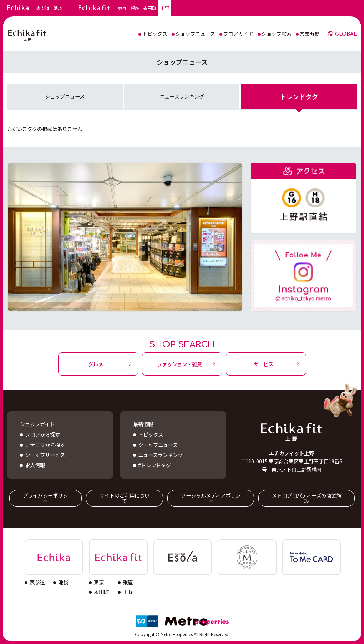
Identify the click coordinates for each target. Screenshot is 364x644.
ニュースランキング (182, 96)
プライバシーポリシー (45, 498)
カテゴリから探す (45, 445)
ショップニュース (65, 96)
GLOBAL (346, 34)
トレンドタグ (299, 96)
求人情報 (35, 465)
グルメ (96, 364)
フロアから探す (42, 434)
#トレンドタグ (155, 465)
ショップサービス (45, 455)
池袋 (58, 8)
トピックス (151, 434)
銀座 (135, 8)
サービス (263, 364)
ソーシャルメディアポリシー (211, 498)
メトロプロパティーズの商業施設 (307, 498)
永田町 (150, 8)
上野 (165, 8)
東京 (122, 8)
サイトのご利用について (125, 498)
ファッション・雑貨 (180, 364)
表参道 (43, 8)
